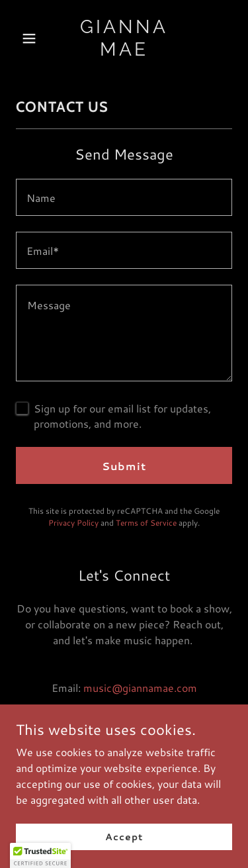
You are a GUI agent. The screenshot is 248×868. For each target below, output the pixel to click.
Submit (124, 466)
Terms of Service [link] (146, 523)
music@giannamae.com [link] (140, 688)
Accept (124, 836)
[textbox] (124, 197)
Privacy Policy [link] (73, 523)
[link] (124, 51)
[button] (32, 38)
